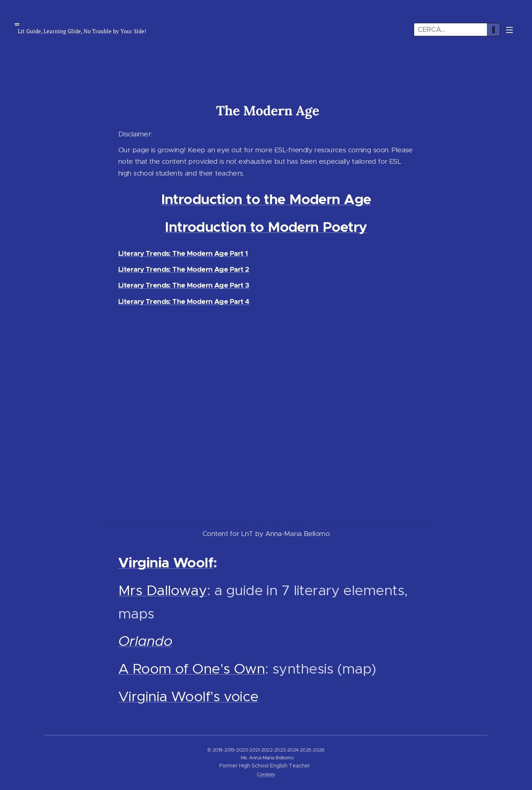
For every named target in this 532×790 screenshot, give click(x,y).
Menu (509, 30)
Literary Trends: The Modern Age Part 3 (184, 285)
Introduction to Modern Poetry (266, 227)
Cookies (266, 774)
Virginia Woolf (166, 563)
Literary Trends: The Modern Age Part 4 (184, 301)
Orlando (145, 641)
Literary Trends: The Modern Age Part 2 (184, 269)
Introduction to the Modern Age (266, 199)
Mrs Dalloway (163, 590)
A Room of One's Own (192, 669)
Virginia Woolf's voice (188, 696)
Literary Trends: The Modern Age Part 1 (183, 253)
